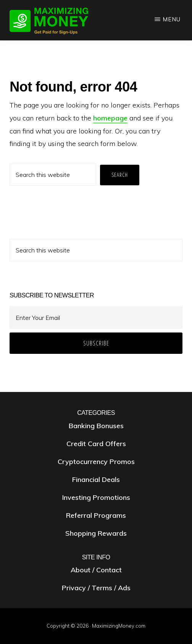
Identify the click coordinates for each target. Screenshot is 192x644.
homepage (110, 118)
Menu (172, 19)
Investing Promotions (96, 497)
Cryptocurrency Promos (96, 462)
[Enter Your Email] (96, 318)
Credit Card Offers (96, 444)
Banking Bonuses (96, 426)
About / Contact (96, 570)
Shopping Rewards (96, 533)
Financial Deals (96, 479)
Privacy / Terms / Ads (96, 588)
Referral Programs (96, 515)
